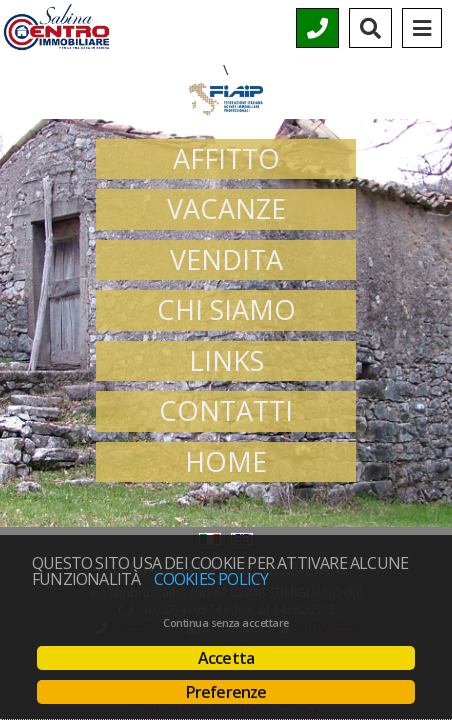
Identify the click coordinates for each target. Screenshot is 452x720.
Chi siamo (226, 309)
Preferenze (226, 692)
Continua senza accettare (225, 623)
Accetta (226, 658)
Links (226, 360)
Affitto (226, 158)
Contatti (226, 410)
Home (226, 461)
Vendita (226, 259)
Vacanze (226, 208)
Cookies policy (211, 579)
